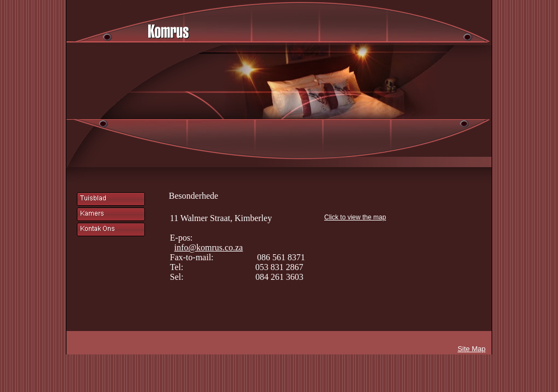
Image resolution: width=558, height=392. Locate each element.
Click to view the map (355, 217)
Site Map (472, 349)
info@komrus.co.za (209, 247)
